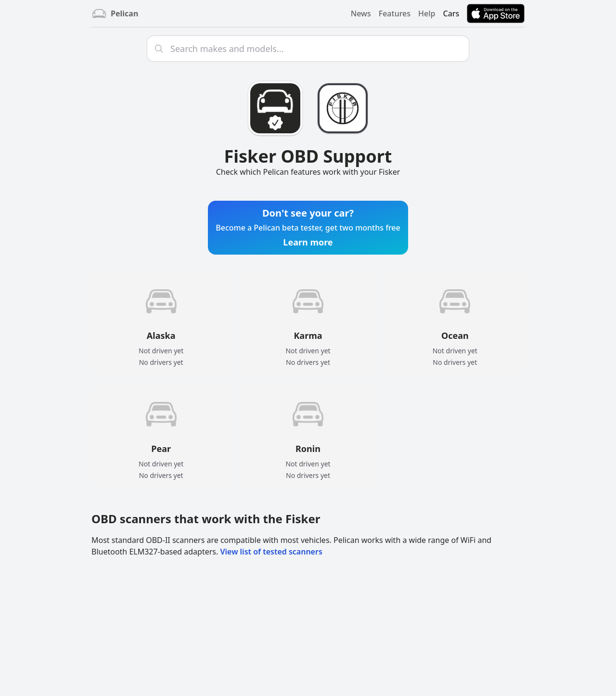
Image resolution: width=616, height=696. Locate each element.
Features (395, 13)
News (361, 13)
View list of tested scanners (271, 552)
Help (427, 13)
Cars (451, 13)
